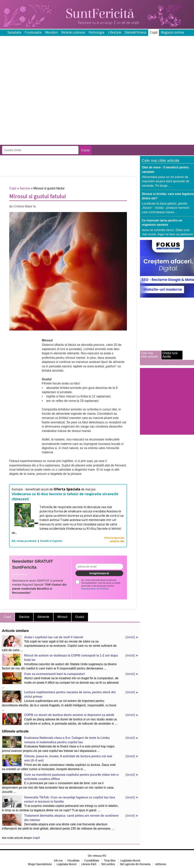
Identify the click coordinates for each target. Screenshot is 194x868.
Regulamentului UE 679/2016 (95, 589)
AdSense (161, 864)
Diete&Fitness (135, 33)
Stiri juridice (108, 864)
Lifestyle (115, 33)
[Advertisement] (45, 117)
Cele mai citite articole (149, 355)
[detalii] (130, 637)
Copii (154, 33)
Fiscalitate (73, 861)
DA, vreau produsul (24, 541)
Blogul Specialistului (40, 864)
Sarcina (25, 188)
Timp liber (110, 861)
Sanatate (14, 33)
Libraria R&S (89, 864)
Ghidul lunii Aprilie (170, 355)
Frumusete (33, 33)
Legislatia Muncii (130, 861)
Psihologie (97, 33)
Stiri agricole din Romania (135, 864)
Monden (51, 33)
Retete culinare (73, 33)
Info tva (58, 861)
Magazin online (172, 33)
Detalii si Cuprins (51, 541)
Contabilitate (92, 861)
